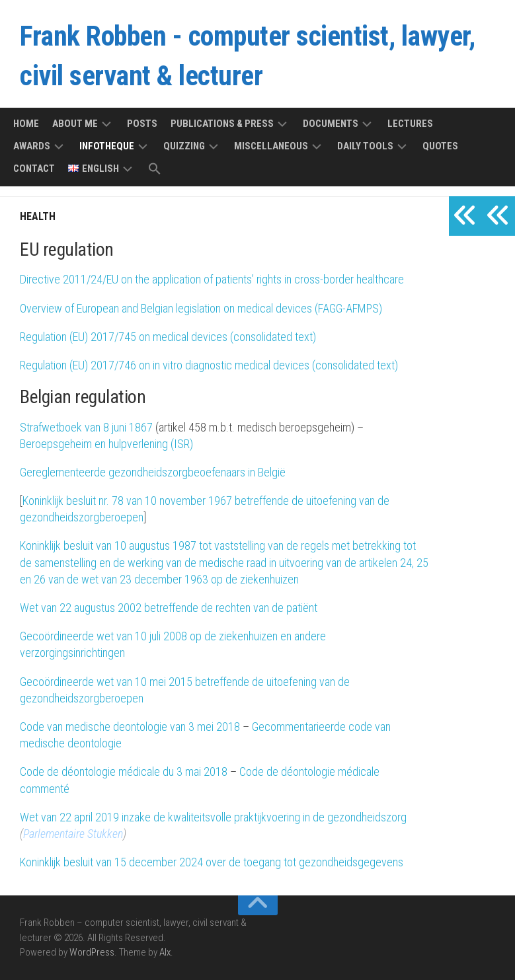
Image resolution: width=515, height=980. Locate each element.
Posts (142, 124)
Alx (165, 952)
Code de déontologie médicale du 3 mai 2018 (124, 772)
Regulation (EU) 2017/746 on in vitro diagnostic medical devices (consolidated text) (209, 365)
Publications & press (222, 124)
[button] (155, 170)
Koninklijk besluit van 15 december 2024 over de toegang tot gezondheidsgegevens (212, 862)
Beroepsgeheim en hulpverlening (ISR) (106, 444)
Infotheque (107, 146)
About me (75, 124)
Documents (331, 124)
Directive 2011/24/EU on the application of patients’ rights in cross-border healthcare (212, 279)
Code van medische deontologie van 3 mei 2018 (130, 727)
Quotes (440, 146)
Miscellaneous (271, 146)
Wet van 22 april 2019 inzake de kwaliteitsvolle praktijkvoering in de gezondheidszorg (213, 817)
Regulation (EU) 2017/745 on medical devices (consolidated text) (168, 337)
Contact (34, 169)
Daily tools (365, 146)
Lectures (410, 124)
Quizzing (184, 146)
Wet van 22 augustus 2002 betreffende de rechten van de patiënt (169, 608)
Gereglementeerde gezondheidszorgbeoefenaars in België (153, 472)
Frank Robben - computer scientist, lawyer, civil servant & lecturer (247, 56)
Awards (32, 146)
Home (26, 124)
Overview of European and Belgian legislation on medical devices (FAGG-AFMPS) (201, 308)
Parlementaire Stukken (73, 834)
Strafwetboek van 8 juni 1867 (86, 427)
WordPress (92, 952)
